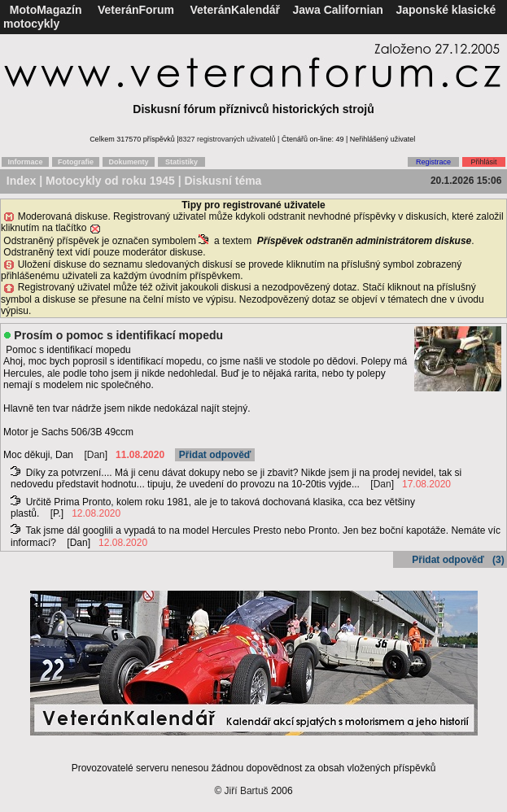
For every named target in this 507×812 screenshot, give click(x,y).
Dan (96, 455)
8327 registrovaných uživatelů (227, 139)
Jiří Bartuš (247, 791)
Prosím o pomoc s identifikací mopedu (118, 335)
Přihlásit (483, 162)
